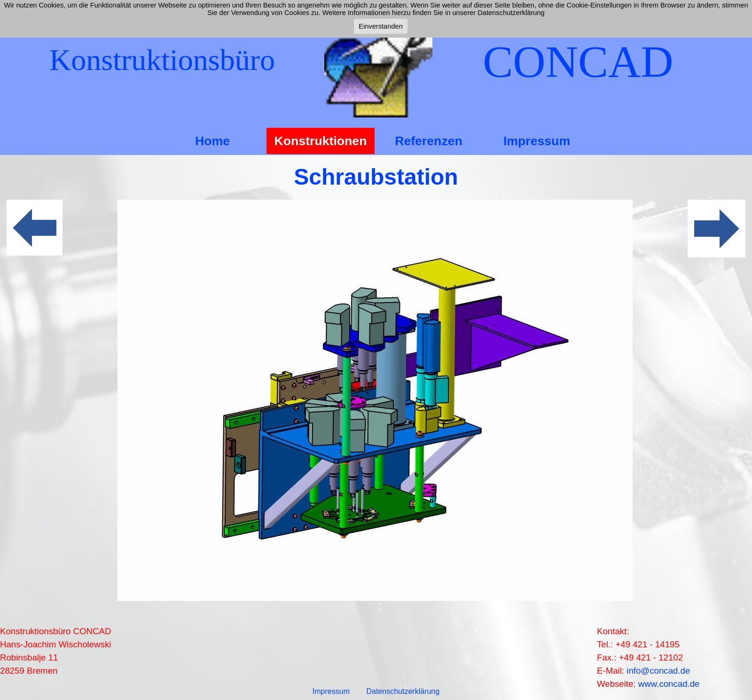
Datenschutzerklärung (403, 691)
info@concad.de (658, 671)
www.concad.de (669, 684)
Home (212, 141)
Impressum (537, 141)
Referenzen (429, 141)
